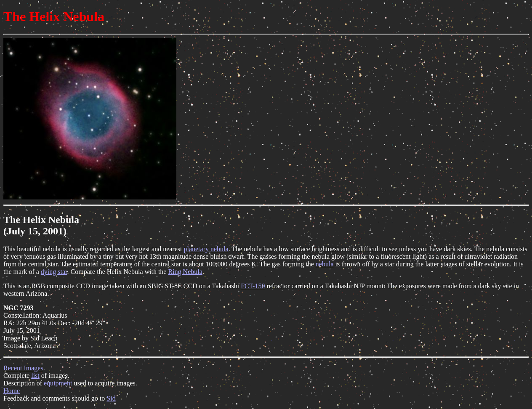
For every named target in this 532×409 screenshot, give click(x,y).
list (35, 376)
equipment (58, 383)
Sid (111, 398)
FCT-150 (253, 286)
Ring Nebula (185, 272)
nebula (325, 264)
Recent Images (23, 368)
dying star (54, 272)
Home (12, 391)
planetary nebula (206, 249)
